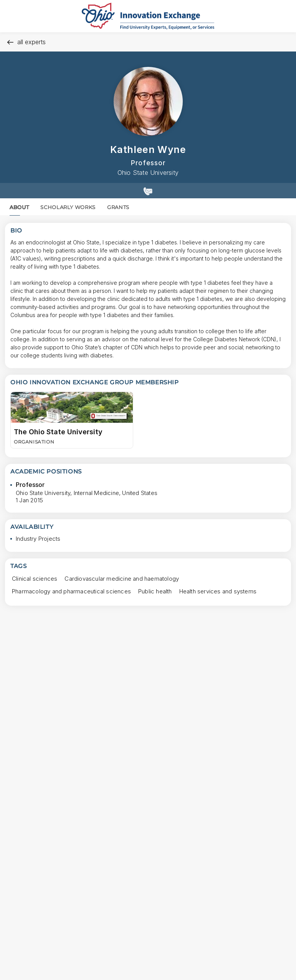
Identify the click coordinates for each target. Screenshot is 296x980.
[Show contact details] (148, 191)
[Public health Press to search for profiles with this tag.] (155, 591)
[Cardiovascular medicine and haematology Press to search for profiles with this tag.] (122, 579)
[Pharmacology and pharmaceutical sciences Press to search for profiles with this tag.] (71, 591)
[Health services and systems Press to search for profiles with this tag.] (218, 591)
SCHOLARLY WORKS (68, 207)
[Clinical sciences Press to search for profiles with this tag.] (35, 579)
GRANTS (118, 207)
